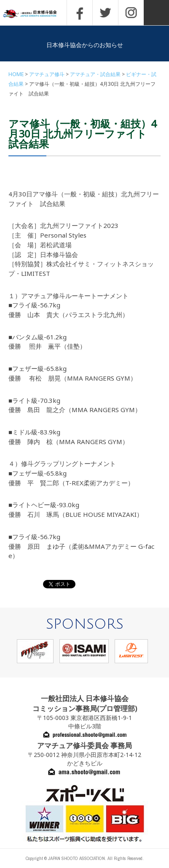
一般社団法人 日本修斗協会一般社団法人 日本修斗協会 (36, 14)
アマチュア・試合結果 (95, 74)
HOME (16, 74)
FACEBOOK (80, 13)
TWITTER (105, 13)
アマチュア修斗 (47, 74)
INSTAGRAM (131, 13)
